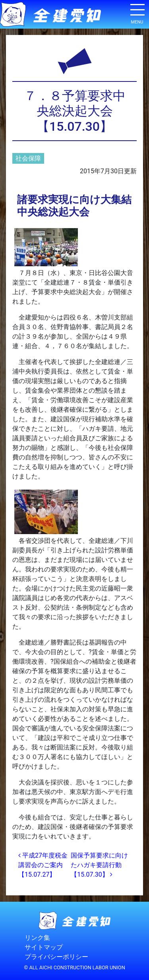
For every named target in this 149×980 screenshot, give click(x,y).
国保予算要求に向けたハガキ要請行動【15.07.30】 (99, 865)
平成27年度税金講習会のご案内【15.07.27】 (43, 865)
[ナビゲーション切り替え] (137, 13)
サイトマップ (44, 947)
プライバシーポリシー (56, 957)
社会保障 (28, 158)
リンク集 (37, 938)
